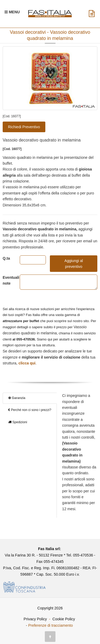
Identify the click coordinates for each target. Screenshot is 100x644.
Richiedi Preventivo (24, 127)
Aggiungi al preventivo (74, 264)
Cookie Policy (64, 619)
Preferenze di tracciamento (51, 625)
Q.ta (6, 258)
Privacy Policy (35, 619)
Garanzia (17, 398)
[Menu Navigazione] (12, 12)
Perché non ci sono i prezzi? (30, 410)
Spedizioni (18, 422)
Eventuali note (7, 280)
